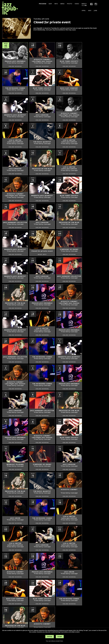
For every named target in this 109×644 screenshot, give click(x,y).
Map (50, 4)
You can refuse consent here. (54, 641)
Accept (60, 637)
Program (43, 4)
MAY (90, 11)
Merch (84, 4)
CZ (83, 6)
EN (86, 6)
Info (56, 4)
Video (77, 4)
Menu (62, 4)
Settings (50, 637)
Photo (70, 4)
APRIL (84, 11)
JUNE (95, 11)
